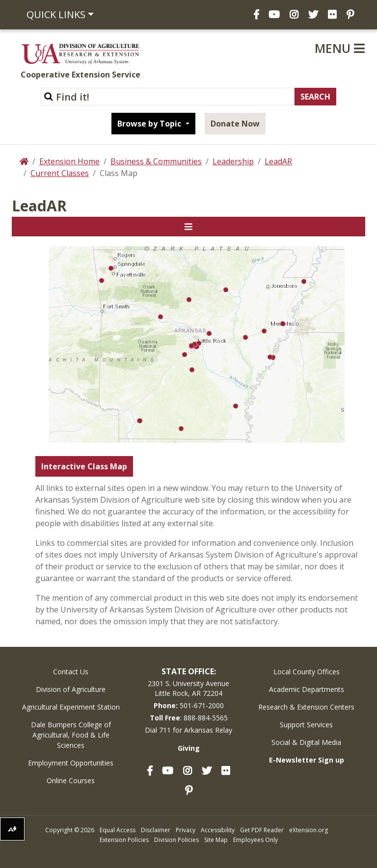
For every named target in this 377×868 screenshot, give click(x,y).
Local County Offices (307, 672)
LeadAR (278, 161)
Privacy (186, 830)
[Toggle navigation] (188, 227)
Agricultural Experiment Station (71, 707)
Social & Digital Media (306, 742)
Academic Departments (307, 689)
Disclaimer (156, 830)
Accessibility (218, 830)
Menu (340, 48)
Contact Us (71, 672)
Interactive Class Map (84, 466)
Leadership (233, 161)
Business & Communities (156, 161)
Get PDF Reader (262, 830)
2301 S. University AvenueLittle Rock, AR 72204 (188, 688)
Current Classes (60, 173)
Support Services (306, 725)
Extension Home (69, 161)
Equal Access (118, 830)
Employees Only (256, 840)
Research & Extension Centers (306, 707)
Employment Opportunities (71, 763)
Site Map (216, 840)
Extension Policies (124, 840)
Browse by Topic (150, 124)
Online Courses (71, 780)
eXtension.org (309, 830)
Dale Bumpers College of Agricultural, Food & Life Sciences (71, 735)
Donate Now (235, 124)
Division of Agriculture (71, 689)
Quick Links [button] (56, 14)
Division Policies (176, 840)
